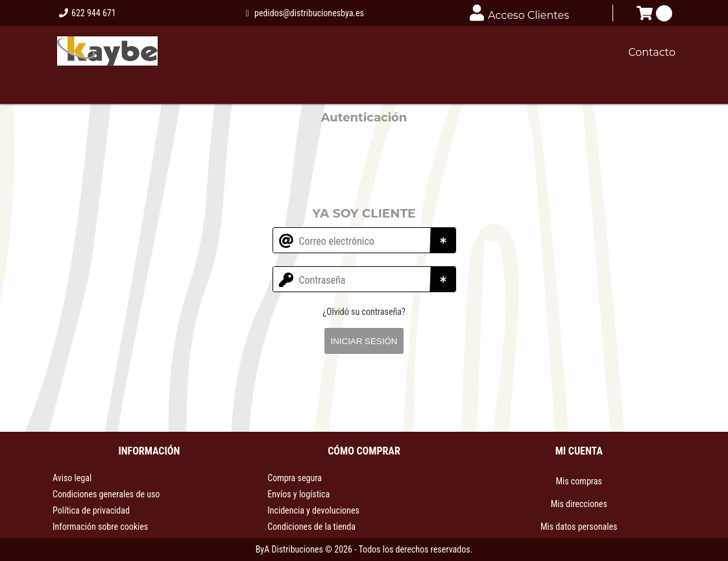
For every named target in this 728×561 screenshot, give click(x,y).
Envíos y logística (298, 494)
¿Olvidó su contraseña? (364, 312)
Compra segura (295, 478)
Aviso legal (72, 478)
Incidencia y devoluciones (313, 510)
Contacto (652, 52)
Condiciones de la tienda (311, 527)
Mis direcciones (579, 504)
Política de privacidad (91, 510)
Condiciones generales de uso (106, 494)
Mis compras (578, 481)
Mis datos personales (579, 527)
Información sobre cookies (100, 527)
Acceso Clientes (519, 13)
